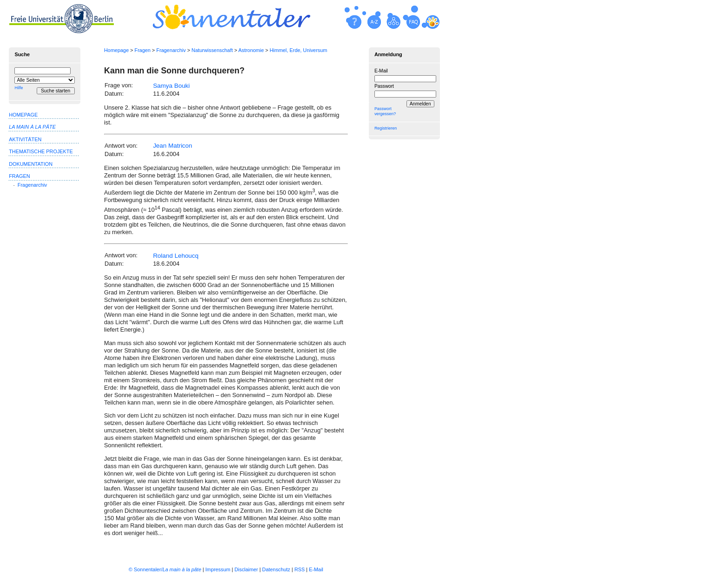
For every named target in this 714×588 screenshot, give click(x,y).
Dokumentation (31, 164)
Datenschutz (276, 569)
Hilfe (19, 88)
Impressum (218, 569)
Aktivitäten (25, 139)
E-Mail (381, 71)
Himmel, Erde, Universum (298, 50)
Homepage (116, 50)
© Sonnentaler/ (165, 569)
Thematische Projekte (41, 151)
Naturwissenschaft (212, 50)
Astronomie (251, 50)
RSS (300, 569)
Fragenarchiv (171, 50)
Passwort (384, 86)
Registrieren (386, 128)
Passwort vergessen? (385, 111)
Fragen (143, 50)
